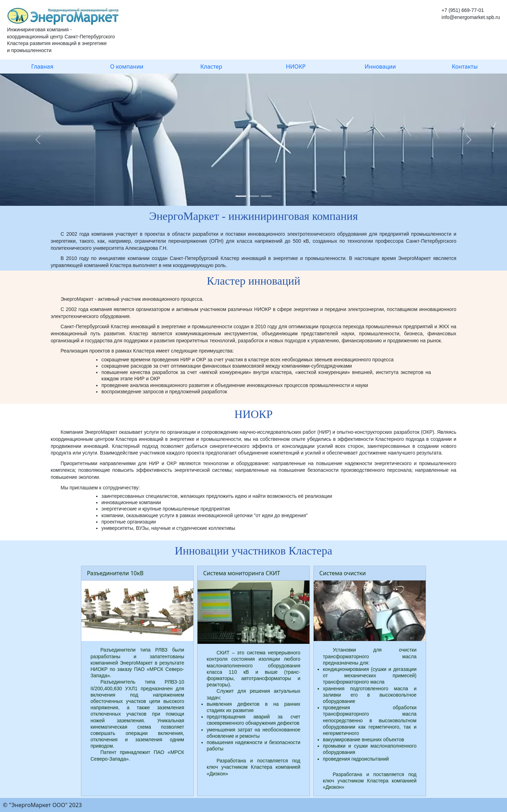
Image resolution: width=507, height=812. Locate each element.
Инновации (380, 66)
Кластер (211, 66)
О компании (127, 66)
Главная (42, 66)
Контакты (465, 66)
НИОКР (296, 66)
